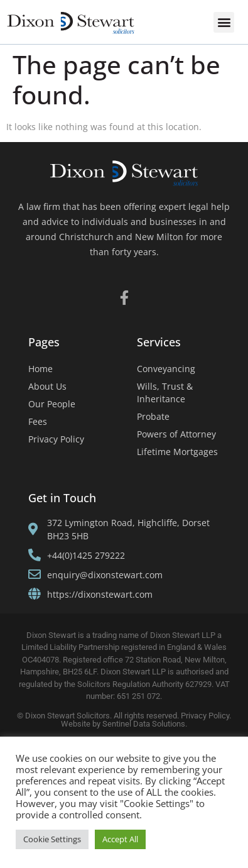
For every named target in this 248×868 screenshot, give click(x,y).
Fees (38, 421)
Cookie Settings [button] (52, 839)
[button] (224, 22)
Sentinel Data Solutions (144, 724)
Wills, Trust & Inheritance (165, 393)
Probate (153, 416)
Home (40, 369)
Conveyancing (166, 369)
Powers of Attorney (176, 434)
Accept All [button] (120, 839)
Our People (52, 404)
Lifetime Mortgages (177, 452)
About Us (47, 386)
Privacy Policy (56, 439)
